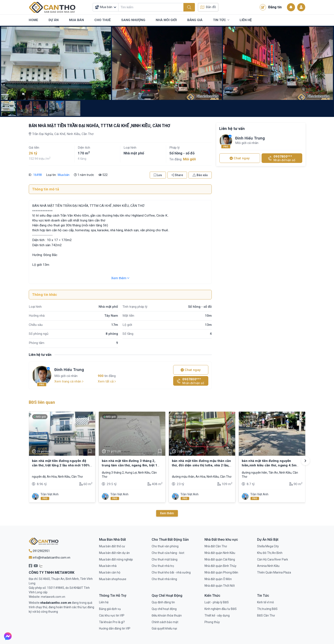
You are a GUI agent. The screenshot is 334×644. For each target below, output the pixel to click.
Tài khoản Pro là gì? (112, 622)
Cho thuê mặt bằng (165, 559)
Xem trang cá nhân (69, 381)
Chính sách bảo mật (165, 622)
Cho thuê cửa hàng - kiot (168, 553)
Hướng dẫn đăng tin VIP (115, 628)
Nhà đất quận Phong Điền (221, 572)
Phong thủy (212, 622)
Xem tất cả (107, 381)
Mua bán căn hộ (110, 572)
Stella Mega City (268, 546)
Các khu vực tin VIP (112, 615)
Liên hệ (104, 602)
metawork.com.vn (53, 597)
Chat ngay (191, 370)
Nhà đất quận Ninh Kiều (220, 553)
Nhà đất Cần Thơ (216, 546)
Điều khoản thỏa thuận (167, 615)
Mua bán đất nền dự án (114, 553)
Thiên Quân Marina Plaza (274, 572)
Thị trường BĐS (267, 609)
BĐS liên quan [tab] (42, 402)
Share (177, 175)
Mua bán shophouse (113, 579)
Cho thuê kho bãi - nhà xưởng (171, 572)
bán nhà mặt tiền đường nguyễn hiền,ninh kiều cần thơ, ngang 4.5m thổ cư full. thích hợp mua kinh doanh (271, 465)
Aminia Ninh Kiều (268, 566)
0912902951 (39, 551)
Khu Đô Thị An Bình (270, 553)
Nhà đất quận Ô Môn (218, 579)
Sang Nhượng (133, 20)
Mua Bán (76, 20)
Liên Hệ (246, 20)
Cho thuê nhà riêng (164, 579)
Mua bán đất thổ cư (112, 546)
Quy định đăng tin (163, 602)
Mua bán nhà (108, 566)
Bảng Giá (195, 20)
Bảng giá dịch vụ (110, 609)
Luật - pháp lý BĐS (217, 602)
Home (33, 20)
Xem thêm (120, 278)
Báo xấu (200, 175)
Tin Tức (221, 20)
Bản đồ (208, 7)
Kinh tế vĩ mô (266, 602)
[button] (305, 461)
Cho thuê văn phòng (165, 546)
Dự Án (54, 20)
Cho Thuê (103, 20)
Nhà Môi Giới (166, 20)
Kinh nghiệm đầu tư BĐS (221, 609)
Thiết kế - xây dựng (217, 615)
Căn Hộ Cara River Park (273, 559)
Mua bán (64, 175)
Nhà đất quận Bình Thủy (220, 566)
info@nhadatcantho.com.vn (50, 558)
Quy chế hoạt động (164, 609)
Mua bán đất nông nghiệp (116, 559)
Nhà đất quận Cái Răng (220, 559)
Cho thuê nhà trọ (163, 566)
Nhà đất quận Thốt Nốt (220, 586)
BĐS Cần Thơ (266, 615)
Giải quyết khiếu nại (164, 628)
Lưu (158, 175)
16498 (37, 175)
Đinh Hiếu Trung (69, 370)
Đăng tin (271, 7)
